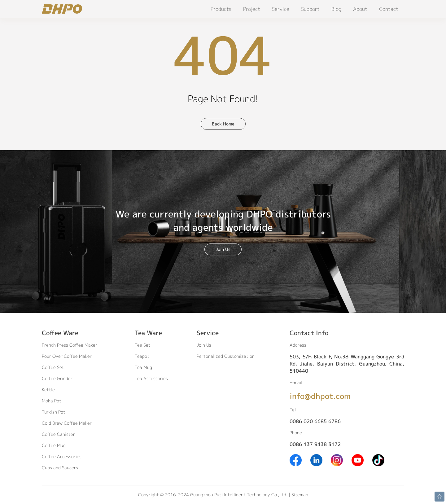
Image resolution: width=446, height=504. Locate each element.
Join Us (223, 249)
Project (252, 9)
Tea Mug (143, 367)
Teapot (142, 356)
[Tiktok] (378, 460)
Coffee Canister (58, 434)
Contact (389, 9)
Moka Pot (52, 401)
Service (281, 9)
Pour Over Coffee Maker (67, 356)
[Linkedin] (316, 460)
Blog (336, 9)
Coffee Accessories (62, 456)
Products (221, 9)
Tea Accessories (151, 378)
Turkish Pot (54, 412)
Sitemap (300, 495)
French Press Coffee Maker (70, 345)
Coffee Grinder (57, 378)
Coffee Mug (54, 445)
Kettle (48, 390)
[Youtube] (358, 460)
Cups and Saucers (60, 468)
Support (310, 9)
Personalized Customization (226, 356)
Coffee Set (53, 367)
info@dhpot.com (320, 396)
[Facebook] (296, 460)
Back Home (223, 124)
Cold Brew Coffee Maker (67, 423)
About (360, 9)
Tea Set (143, 345)
